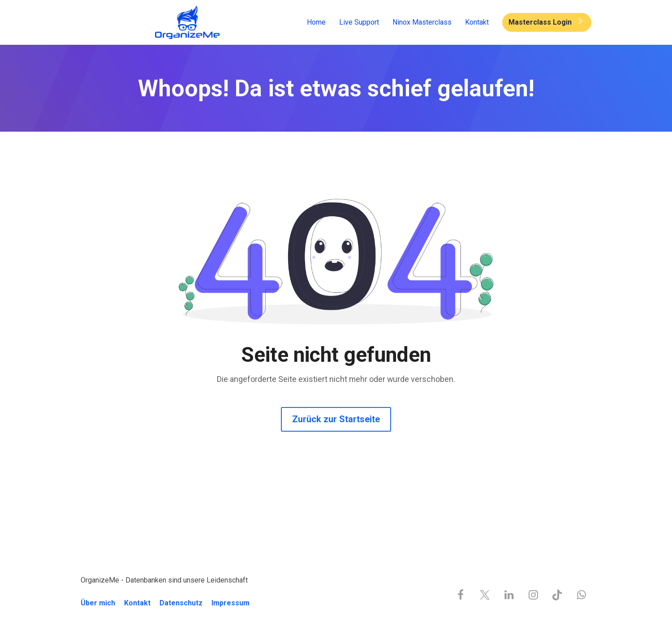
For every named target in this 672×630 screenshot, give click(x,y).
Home (316, 22)
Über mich (98, 603)
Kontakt (477, 22)
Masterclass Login (546, 22)
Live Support (359, 22)
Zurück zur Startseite (336, 419)
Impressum (230, 603)
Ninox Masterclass (422, 22)
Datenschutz (181, 603)
